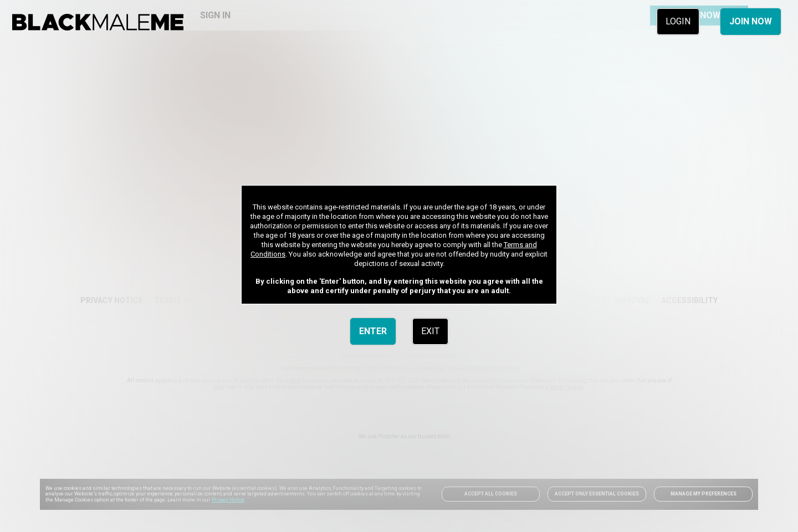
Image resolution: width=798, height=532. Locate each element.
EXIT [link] (430, 331)
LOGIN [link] (678, 21)
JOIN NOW (751, 21)
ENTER (373, 331)
